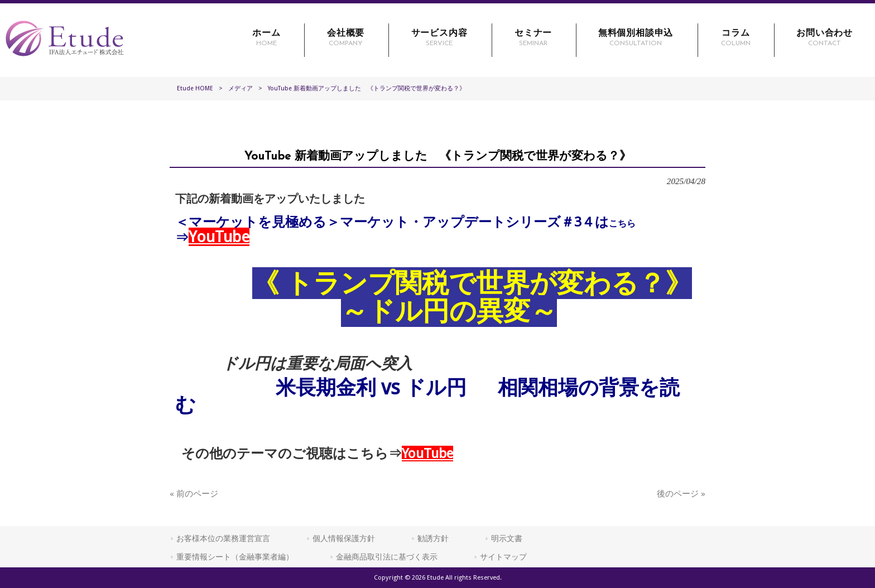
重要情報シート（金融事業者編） (235, 557)
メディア (241, 88)
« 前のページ (194, 494)
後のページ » (681, 494)
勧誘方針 (433, 538)
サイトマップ (503, 557)
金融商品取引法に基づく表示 (387, 557)
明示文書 (507, 538)
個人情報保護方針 (344, 538)
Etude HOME (195, 88)
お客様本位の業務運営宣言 (223, 538)
